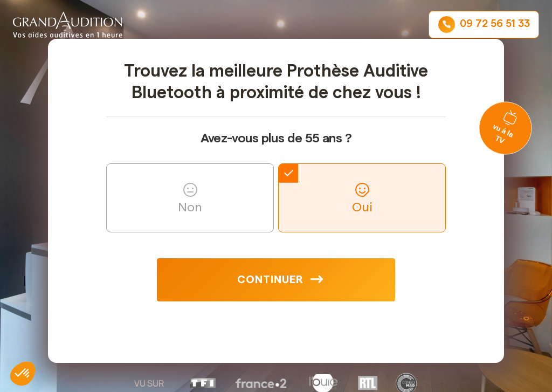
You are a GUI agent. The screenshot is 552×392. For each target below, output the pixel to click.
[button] (23, 374)
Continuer (270, 280)
